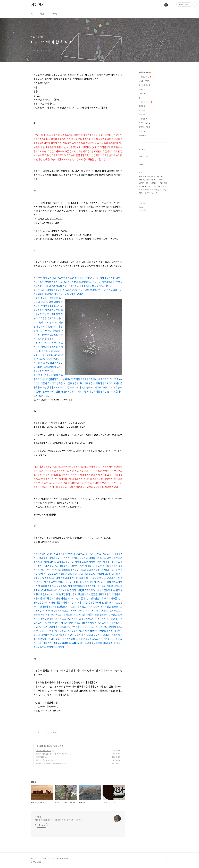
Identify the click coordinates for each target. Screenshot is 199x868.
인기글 (148, 157)
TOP (166, 859)
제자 (140, 190)
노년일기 (142, 183)
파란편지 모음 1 (144, 127)
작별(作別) (143, 136)
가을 (158, 176)
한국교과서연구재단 (145, 186)
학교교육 (142, 106)
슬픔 (147, 180)
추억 (149, 193)
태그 (42, 14)
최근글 (141, 157)
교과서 (148, 183)
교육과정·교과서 (145, 102)
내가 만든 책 (143, 119)
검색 (160, 5)
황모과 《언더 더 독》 (45, 760)
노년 (151, 180)
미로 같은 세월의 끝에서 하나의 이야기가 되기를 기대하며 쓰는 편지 (59, 820)
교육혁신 (161, 180)
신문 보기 (142, 115)
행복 (151, 190)
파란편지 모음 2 (144, 123)
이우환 (156, 190)
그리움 (154, 183)
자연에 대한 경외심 (44, 751)
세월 (162, 176)
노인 (140, 176)
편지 (140, 98)
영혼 (161, 183)
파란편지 (38, 5)
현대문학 (146, 190)
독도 (156, 180)
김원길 (141, 193)
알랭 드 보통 (151, 176)
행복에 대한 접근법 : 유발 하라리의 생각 (52, 754)
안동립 (155, 186)
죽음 (164, 190)
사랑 (144, 176)
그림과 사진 (143, 94)
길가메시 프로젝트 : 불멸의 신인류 (50, 763)
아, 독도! (142, 110)
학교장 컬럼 (143, 131)
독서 (153, 193)
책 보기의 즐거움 (43, 746)
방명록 (54, 14)
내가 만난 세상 (145, 77)
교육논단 (142, 89)
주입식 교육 (162, 186)
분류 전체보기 (145, 72)
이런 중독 (40, 757)
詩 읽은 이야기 (144, 81)
